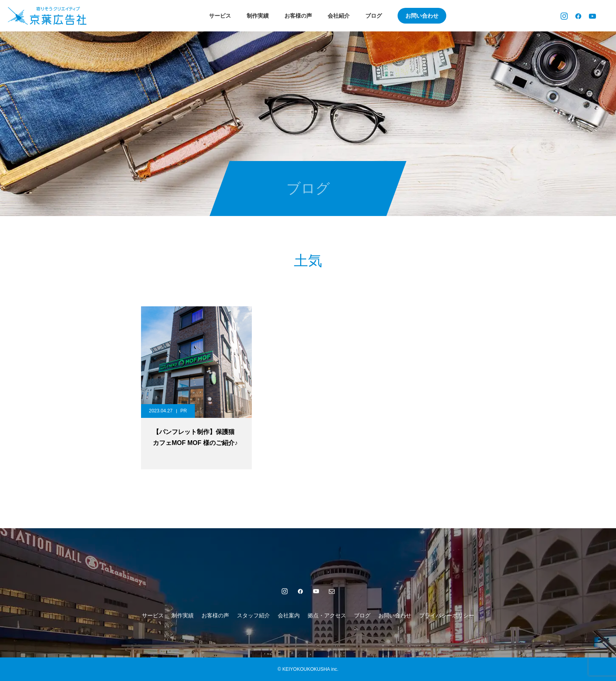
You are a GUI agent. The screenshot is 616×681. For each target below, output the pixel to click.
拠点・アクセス (327, 615)
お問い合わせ (422, 16)
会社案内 (289, 615)
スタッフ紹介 (253, 615)
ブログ (374, 16)
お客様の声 (298, 16)
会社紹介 (339, 16)
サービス (220, 16)
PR (184, 411)
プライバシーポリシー (447, 615)
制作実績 (258, 16)
